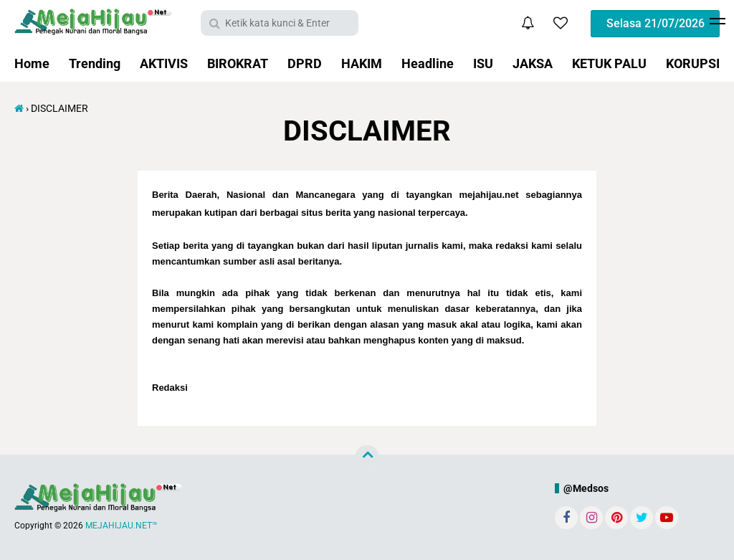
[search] (280, 23)
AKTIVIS (164, 63)
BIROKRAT (238, 63)
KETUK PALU (609, 63)
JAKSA (533, 63)
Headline (428, 63)
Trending (95, 63)
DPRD (305, 63)
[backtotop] (367, 457)
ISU (483, 63)
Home (32, 63)
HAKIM (362, 63)
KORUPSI (693, 63)
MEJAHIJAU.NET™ (121, 526)
